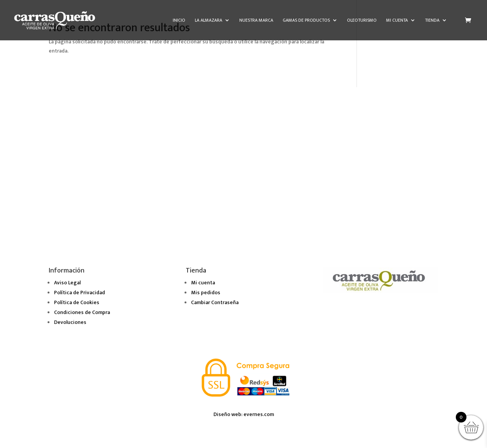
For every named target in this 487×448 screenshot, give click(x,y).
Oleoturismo (362, 21)
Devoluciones (70, 322)
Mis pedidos (206, 293)
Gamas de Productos (306, 21)
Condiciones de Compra (82, 312)
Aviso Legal (67, 283)
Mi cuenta (397, 21)
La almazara (208, 21)
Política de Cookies (77, 302)
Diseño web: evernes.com (244, 414)
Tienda (432, 21)
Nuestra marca (256, 21)
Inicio (179, 21)
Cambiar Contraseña (215, 302)
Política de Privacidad (80, 293)
